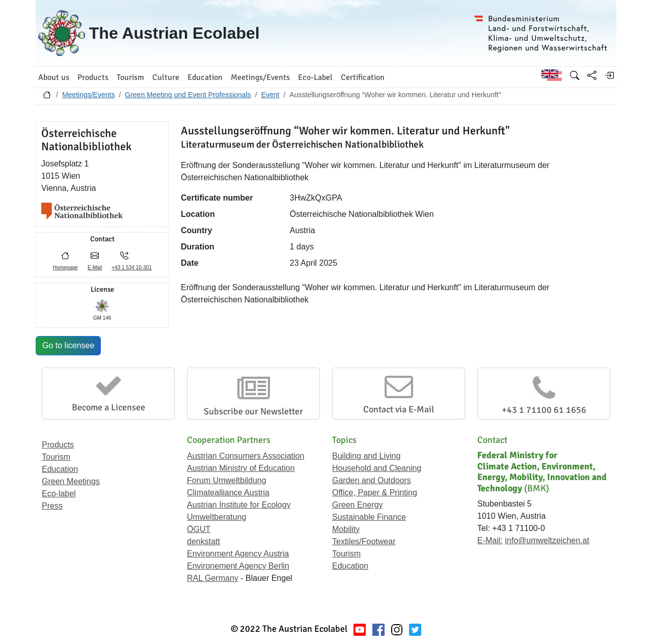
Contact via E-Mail (399, 409)
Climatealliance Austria (228, 493)
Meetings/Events (89, 95)
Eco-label (59, 494)
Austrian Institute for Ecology (239, 505)
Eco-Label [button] (315, 77)
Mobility (346, 529)
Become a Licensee (108, 407)
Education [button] (205, 77)
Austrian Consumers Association (246, 456)
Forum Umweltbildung (227, 480)
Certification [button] (363, 77)
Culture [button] (166, 77)
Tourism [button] (130, 77)
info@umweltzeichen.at (547, 540)
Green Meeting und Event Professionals (188, 95)
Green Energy (358, 505)
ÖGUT (199, 529)
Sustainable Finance (369, 517)
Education (60, 469)
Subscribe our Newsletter (253, 411)
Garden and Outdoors (372, 480)
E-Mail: (490, 540)
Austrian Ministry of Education (241, 468)
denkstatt (203, 541)
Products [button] (93, 77)
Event (270, 95)
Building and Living (366, 456)
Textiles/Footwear (364, 541)
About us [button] (54, 77)
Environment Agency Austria (238, 554)
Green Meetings (71, 481)
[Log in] (609, 75)
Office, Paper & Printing (375, 493)
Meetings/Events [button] (260, 77)
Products (58, 445)
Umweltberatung (217, 517)
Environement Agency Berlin (238, 566)
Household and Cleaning (377, 468)
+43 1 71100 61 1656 (544, 410)
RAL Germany (213, 578)
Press (52, 506)
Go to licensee (68, 345)
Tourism (56, 457)
